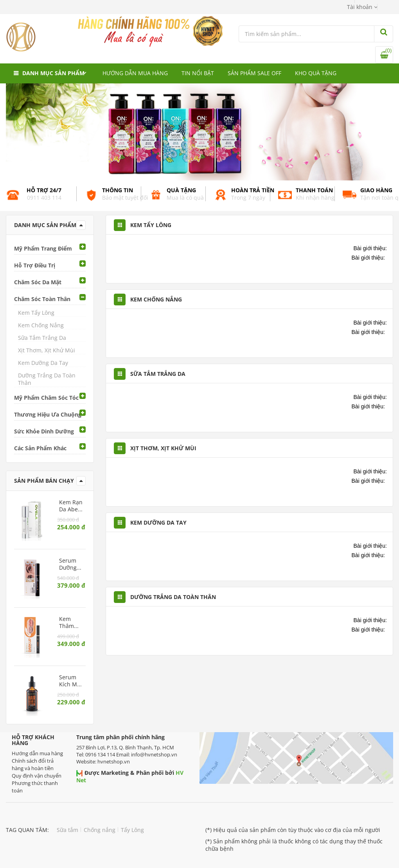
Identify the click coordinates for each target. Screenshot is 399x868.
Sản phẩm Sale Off (254, 73)
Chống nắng (100, 830)
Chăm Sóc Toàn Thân (42, 299)
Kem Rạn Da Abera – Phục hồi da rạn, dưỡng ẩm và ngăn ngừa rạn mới (71, 506)
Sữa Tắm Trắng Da (42, 338)
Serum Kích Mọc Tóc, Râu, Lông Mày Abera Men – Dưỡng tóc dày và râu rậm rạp (71, 681)
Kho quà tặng (316, 73)
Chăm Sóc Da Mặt (38, 282)
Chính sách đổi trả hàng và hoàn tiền (33, 764)
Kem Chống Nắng (41, 325)
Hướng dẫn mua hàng (135, 73)
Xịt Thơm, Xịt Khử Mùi (47, 350)
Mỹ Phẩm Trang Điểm (43, 248)
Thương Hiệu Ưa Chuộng (48, 414)
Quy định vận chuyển (37, 776)
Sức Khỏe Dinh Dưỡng (44, 431)
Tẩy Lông (132, 830)
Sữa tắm (67, 830)
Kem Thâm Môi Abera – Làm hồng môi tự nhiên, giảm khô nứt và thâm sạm (70, 623)
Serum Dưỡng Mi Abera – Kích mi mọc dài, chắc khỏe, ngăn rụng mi (71, 564)
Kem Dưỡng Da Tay (43, 363)
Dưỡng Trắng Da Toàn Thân (47, 379)
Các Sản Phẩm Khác (40, 448)
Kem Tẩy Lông (36, 313)
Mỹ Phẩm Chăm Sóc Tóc (46, 398)
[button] (362, 7)
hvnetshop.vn (114, 762)
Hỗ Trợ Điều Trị (35, 265)
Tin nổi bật (198, 73)
